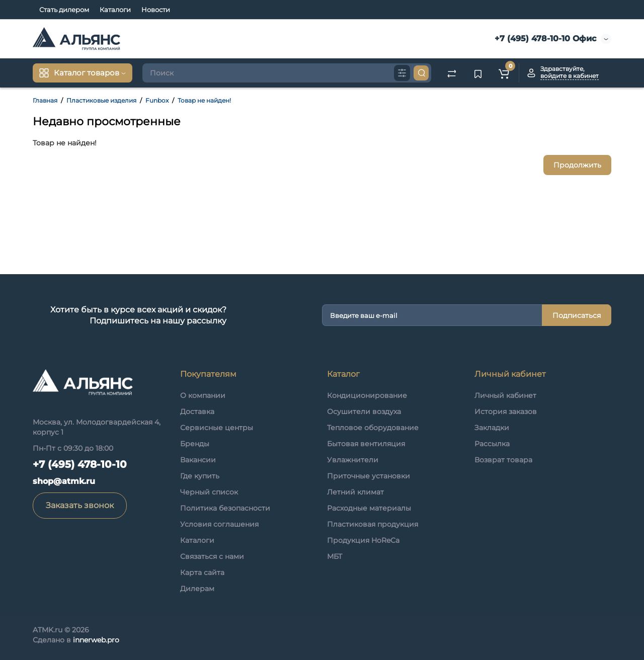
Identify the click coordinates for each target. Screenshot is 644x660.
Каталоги (115, 10)
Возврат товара (503, 460)
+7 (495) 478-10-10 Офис (544, 38)
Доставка (197, 411)
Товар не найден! (204, 100)
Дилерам (197, 589)
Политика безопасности (225, 508)
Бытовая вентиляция (366, 444)
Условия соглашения (219, 524)
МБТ (335, 556)
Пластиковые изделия (101, 100)
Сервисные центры (217, 428)
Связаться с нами (212, 556)
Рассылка (492, 444)
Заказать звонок (80, 505)
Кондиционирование (367, 395)
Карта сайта (202, 572)
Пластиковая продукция (373, 524)
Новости (156, 10)
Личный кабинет (505, 395)
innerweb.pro (96, 640)
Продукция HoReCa (363, 540)
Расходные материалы (369, 508)
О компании (203, 395)
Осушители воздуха (364, 411)
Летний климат (355, 492)
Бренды (195, 444)
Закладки (492, 428)
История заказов (506, 411)
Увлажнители (353, 460)
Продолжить (577, 165)
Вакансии (198, 460)
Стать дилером (64, 10)
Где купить (200, 476)
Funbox (157, 100)
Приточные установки (369, 476)
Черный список (209, 492)
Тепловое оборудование (373, 428)
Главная (45, 100)
